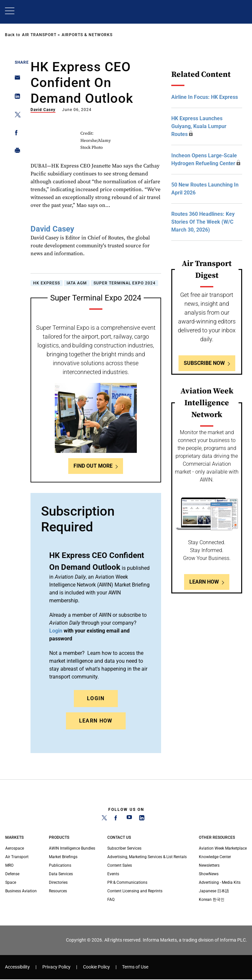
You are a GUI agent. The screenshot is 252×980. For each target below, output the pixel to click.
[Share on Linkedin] (16, 98)
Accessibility (17, 967)
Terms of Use (135, 967)
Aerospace (15, 848)
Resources (58, 891)
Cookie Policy (96, 967)
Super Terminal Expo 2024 (125, 283)
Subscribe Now (204, 363)
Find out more (93, 466)
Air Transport (39, 35)
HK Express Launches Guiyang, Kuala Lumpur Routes (199, 126)
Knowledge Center (215, 857)
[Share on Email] (16, 80)
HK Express (47, 283)
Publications (60, 865)
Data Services (61, 874)
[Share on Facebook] (16, 134)
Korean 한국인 (212, 900)
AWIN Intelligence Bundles (72, 848)
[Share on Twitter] (16, 116)
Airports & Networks (87, 35)
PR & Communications (127, 882)
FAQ (111, 900)
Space (11, 882)
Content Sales (120, 865)
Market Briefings (63, 857)
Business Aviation (21, 891)
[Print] (16, 152)
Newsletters (209, 865)
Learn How (96, 721)
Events (113, 874)
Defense (12, 874)
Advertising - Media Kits (220, 882)
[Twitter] (104, 819)
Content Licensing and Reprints (135, 891)
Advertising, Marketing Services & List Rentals (147, 857)
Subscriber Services (124, 848)
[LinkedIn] (142, 819)
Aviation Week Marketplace (223, 848)
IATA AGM (77, 283)
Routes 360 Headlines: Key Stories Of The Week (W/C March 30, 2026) (203, 222)
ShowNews (209, 874)
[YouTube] (129, 819)
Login (96, 698)
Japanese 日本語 (214, 891)
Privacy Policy (56, 967)
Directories (58, 882)
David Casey (43, 110)
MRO (9, 865)
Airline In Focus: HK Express (205, 97)
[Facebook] (117, 819)
